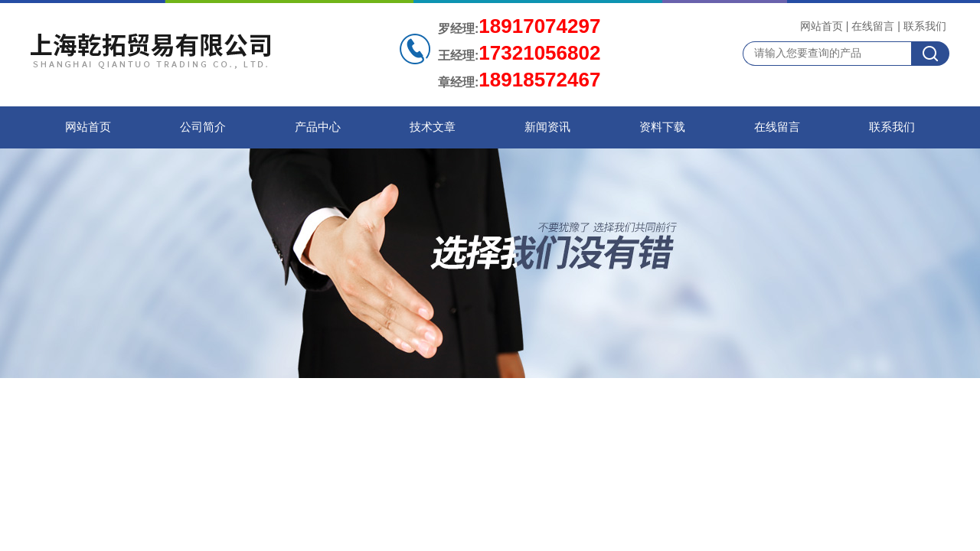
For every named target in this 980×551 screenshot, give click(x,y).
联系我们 (925, 26)
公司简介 (203, 127)
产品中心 (318, 127)
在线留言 (873, 26)
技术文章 (433, 127)
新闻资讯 (547, 127)
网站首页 (822, 26)
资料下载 (662, 127)
